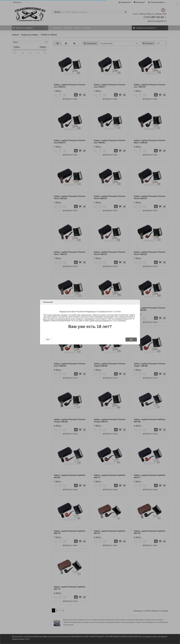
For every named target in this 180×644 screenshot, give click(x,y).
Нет (48, 339)
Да (131, 339)
